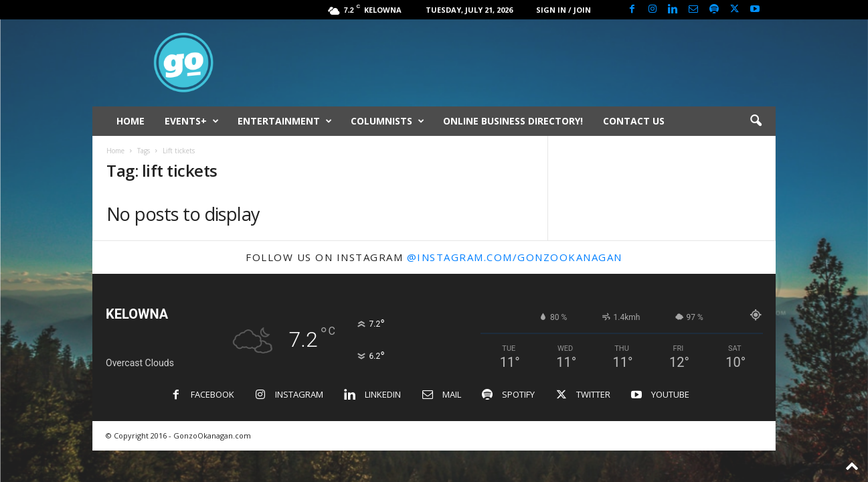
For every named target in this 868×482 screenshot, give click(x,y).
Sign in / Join (563, 10)
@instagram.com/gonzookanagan (515, 257)
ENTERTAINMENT (285, 121)
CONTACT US (634, 121)
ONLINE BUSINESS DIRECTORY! (513, 121)
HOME (131, 121)
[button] (756, 121)
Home (115, 151)
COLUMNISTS (387, 121)
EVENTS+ (192, 121)
